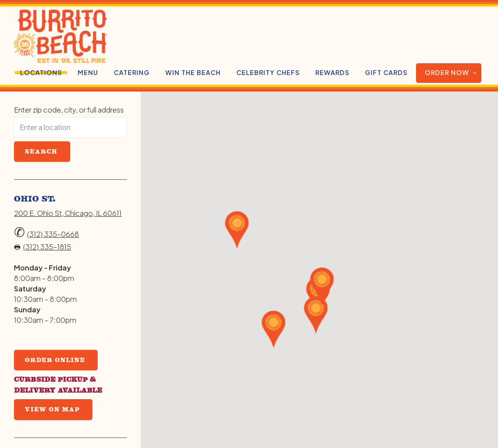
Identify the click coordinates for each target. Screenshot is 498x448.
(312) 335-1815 (47, 247)
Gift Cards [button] (386, 72)
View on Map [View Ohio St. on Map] (52, 409)
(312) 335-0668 (53, 234)
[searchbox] (70, 127)
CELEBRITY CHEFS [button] (268, 72)
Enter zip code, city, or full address (69, 110)
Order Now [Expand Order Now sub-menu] (453, 72)
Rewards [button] (332, 72)
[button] (274, 329)
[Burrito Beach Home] (95, 36)
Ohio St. (35, 198)
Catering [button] (132, 72)
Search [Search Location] (41, 152)
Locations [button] (41, 72)
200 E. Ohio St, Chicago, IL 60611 (68, 213)
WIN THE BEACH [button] (193, 72)
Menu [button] (88, 72)
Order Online (55, 360)
